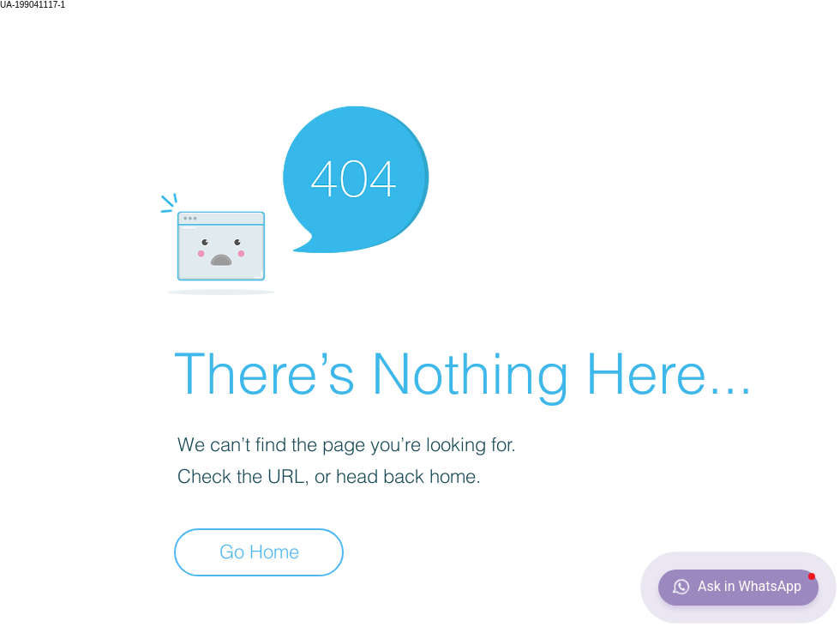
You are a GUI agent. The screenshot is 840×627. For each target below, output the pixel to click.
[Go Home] (259, 552)
